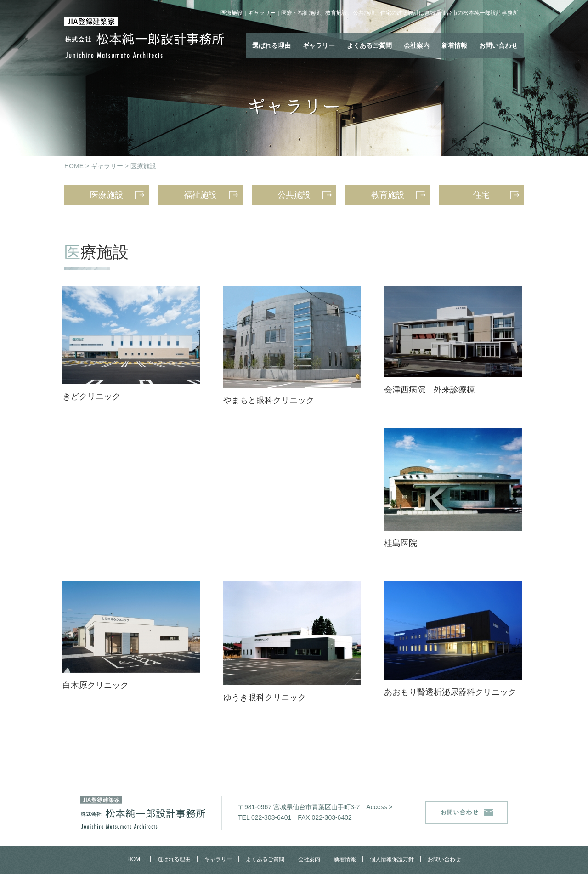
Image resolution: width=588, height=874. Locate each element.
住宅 (481, 195)
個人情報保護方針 (392, 859)
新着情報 (454, 45)
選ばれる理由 (271, 45)
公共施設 (294, 195)
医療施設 (107, 195)
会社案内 (417, 45)
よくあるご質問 (369, 45)
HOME (74, 166)
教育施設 (388, 195)
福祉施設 (200, 195)
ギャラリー (319, 45)
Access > (379, 807)
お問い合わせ (498, 45)
